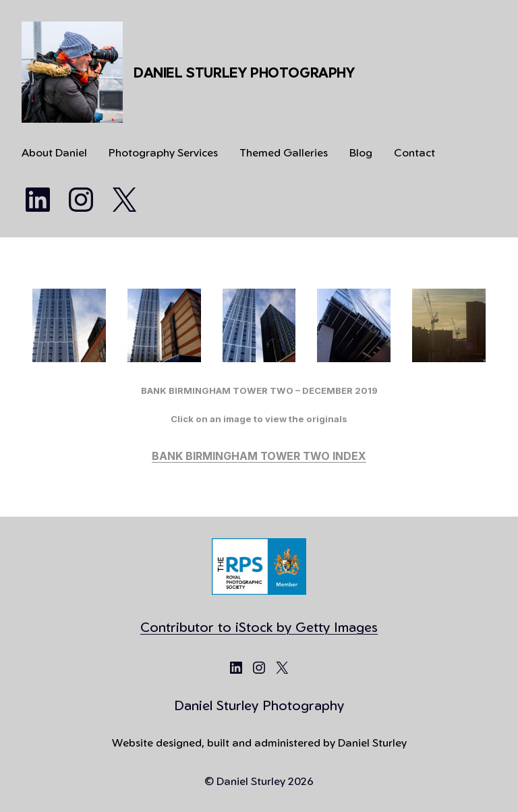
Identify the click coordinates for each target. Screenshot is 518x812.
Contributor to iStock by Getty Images (259, 627)
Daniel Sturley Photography (244, 72)
